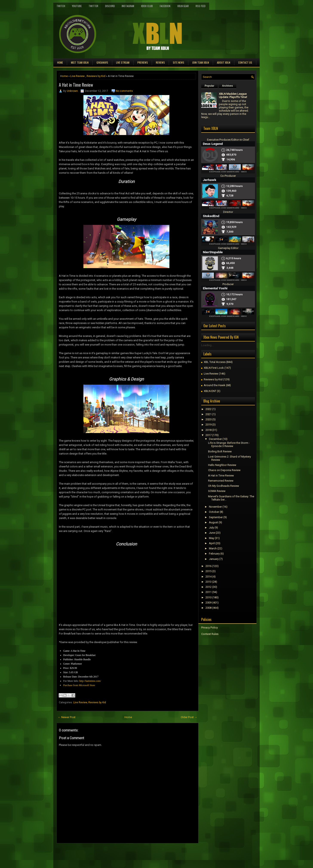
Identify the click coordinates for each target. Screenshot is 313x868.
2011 (209, 592)
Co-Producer (228, 176)
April (212, 543)
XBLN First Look (214, 368)
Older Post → (189, 717)
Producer (228, 284)
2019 (209, 425)
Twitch (61, 6)
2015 (209, 571)
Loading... (207, 345)
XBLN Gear (183, 6)
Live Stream (123, 62)
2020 (209, 419)
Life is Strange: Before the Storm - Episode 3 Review (229, 444)
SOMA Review (217, 491)
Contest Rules (210, 634)
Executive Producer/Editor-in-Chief (228, 140)
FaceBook (165, 6)
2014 (209, 577)
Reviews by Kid (96, 76)
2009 (209, 603)
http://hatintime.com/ (90, 681)
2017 (209, 435)
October (214, 512)
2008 (209, 608)
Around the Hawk (215, 385)
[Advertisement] (107, 853)
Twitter (93, 6)
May (212, 538)
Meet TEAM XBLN (80, 62)
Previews (143, 62)
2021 (209, 414)
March (213, 548)
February (214, 554)
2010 (209, 597)
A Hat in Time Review (76, 85)
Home (60, 62)
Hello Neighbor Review (222, 465)
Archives (228, 86)
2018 (209, 430)
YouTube (77, 6)
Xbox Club (147, 6)
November (215, 507)
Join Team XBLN (201, 62)
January (214, 559)
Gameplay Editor (228, 248)
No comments (124, 91)
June (212, 533)
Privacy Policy (209, 628)
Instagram (128, 6)
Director (228, 212)
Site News (179, 62)
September (216, 517)
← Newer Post (67, 717)
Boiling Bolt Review (220, 451)
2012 (209, 587)
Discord (110, 6)
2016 (209, 566)
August (213, 522)
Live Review (77, 76)
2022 (209, 409)
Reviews (160, 62)
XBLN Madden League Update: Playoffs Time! (233, 95)
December (215, 439)
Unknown (72, 91)
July (211, 528)
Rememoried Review (221, 481)
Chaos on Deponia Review (224, 470)
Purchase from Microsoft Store (79, 685)
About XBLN (224, 62)
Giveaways (102, 62)
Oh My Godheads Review (224, 486)
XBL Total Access (215, 362)
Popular (209, 86)
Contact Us (245, 62)
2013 (209, 582)
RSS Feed (201, 6)
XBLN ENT (210, 391)
